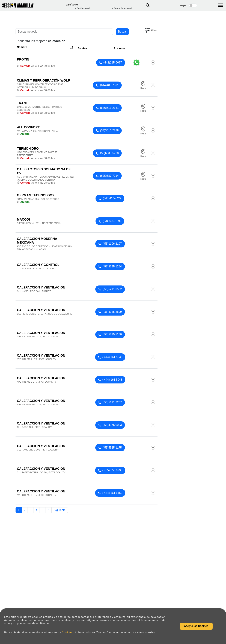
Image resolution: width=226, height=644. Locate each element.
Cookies (68, 633)
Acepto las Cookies (196, 626)
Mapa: (183, 5)
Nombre (45, 48)
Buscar (122, 32)
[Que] (83, 5)
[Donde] (122, 5)
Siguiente (60, 510)
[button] (151, 30)
